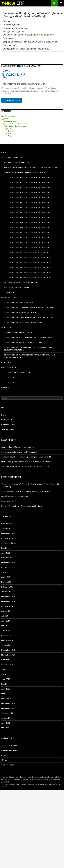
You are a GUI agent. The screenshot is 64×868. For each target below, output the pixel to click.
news (4, 755)
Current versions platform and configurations (25, 173)
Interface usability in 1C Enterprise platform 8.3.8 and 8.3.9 (26, 466)
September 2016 (8, 543)
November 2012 (8, 708)
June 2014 (6, 621)
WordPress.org (8, 429)
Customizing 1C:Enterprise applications (18, 447)
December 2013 (8, 650)
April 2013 (6, 689)
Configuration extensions (16, 123)
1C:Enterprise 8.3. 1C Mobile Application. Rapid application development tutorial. (28, 349)
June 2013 (6, 679)
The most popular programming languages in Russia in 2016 (26, 457)
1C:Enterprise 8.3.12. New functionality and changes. (29, 238)
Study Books (7, 327)
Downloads (9, 293)
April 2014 (6, 630)
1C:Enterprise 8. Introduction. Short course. (23, 342)
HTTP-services (21, 496)
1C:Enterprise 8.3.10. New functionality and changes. (29, 248)
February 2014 (7, 640)
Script (7, 118)
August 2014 (7, 611)
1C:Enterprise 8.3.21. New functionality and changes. (29, 193)
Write (10, 136)
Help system (6, 362)
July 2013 (5, 674)
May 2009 (5, 728)
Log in (4, 415)
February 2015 (7, 587)
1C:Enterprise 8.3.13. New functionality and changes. (29, 233)
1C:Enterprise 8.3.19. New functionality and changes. (29, 203)
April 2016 (6, 553)
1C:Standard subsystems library (18, 163)
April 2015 (6, 577)
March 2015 (6, 582)
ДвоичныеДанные (16, 31)
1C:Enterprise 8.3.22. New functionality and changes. (29, 188)
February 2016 (7, 558)
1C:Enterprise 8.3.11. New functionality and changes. (29, 243)
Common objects (12, 121)
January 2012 (7, 718)
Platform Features (9, 765)
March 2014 (6, 635)
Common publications (10, 750)
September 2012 (8, 713)
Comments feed (8, 424)
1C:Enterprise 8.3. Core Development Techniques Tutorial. (29, 308)
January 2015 (7, 592)
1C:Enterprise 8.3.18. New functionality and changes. (29, 208)
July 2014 (5, 616)
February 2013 (7, 698)
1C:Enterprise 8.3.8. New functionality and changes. (29, 258)
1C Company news (9, 745)
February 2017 (7, 524)
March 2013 (6, 694)
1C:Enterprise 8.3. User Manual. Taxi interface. (23, 322)
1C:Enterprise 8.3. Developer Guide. (19, 303)
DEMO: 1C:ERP (9, 377)
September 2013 (8, 664)
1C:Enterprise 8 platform (12, 158)
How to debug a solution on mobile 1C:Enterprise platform (26, 462)
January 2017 (7, 529)
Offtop (4, 760)
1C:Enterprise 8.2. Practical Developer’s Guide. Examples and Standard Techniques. (30, 356)
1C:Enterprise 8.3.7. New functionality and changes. (29, 263)
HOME (4, 153)
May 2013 (5, 684)
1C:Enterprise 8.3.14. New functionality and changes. (29, 228)
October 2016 (7, 538)
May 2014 (5, 626)
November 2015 (8, 563)
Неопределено (46, 35)
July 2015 (5, 572)
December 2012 (8, 703)
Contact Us (6, 387)
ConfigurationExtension (16, 126)
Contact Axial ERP (12, 100)
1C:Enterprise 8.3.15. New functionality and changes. (29, 223)
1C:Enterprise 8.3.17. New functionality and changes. (29, 213)
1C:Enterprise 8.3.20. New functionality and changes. (29, 198)
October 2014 (7, 606)
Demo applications (9, 367)
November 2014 (8, 601)
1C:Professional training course (18, 332)
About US (12, 501)
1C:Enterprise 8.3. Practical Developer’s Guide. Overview (28, 337)
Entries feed (7, 420)
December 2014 (8, 596)
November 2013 (8, 655)
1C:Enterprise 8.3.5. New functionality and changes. (29, 273)
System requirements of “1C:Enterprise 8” (22, 283)
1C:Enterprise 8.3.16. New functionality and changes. (29, 218)
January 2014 (7, 645)
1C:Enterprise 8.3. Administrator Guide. (20, 313)
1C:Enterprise (9, 116)
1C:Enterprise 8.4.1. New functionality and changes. (29, 278)
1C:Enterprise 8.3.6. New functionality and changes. (29, 268)
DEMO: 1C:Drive (10, 382)
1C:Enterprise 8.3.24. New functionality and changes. (29, 178)
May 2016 (5, 548)
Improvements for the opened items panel (19, 452)
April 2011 (6, 723)
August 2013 (7, 669)
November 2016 (8, 533)
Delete (10, 131)
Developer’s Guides (9, 298)
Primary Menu (61, 3)
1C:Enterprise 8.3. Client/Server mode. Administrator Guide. (29, 318)
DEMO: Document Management (17, 372)
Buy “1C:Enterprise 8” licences (17, 288)
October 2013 (7, 660)
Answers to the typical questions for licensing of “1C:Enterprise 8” (33, 168)
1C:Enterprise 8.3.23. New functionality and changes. (29, 183)
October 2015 (7, 567)
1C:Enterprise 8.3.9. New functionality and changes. (29, 253)
